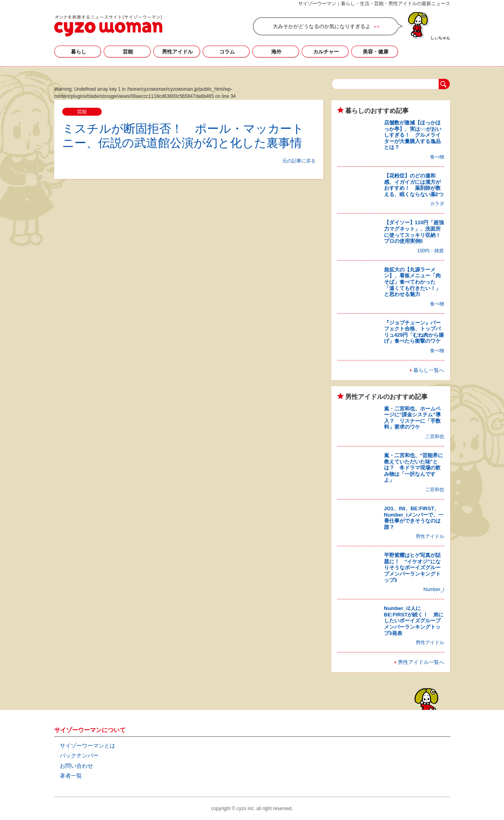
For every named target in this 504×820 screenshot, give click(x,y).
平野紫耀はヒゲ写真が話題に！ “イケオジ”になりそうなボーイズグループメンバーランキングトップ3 (412, 567)
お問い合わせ (76, 766)
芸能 (128, 52)
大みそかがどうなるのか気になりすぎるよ (322, 26)
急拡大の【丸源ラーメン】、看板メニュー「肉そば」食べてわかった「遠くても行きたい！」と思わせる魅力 (412, 282)
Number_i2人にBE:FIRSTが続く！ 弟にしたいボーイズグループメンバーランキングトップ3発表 (414, 621)
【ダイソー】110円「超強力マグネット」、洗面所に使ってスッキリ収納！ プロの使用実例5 (415, 232)
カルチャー (326, 52)
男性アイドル (177, 52)
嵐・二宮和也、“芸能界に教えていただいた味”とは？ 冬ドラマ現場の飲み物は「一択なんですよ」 (414, 468)
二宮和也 (435, 437)
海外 (276, 52)
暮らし (79, 52)
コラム (227, 52)
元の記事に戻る (299, 161)
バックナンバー (79, 755)
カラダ (437, 204)
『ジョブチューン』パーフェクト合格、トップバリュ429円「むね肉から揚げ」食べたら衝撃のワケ (414, 332)
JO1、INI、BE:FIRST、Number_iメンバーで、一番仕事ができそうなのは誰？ (414, 518)
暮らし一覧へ (429, 370)
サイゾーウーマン (108, 26)
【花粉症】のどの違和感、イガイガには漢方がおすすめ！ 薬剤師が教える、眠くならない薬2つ (414, 185)
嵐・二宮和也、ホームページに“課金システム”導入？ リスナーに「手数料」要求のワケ (412, 418)
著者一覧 (71, 776)
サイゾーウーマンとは (87, 746)
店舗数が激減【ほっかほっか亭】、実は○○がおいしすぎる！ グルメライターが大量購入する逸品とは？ (413, 135)
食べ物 (437, 157)
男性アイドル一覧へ (421, 662)
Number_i (434, 589)
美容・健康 (376, 52)
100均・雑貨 (430, 251)
